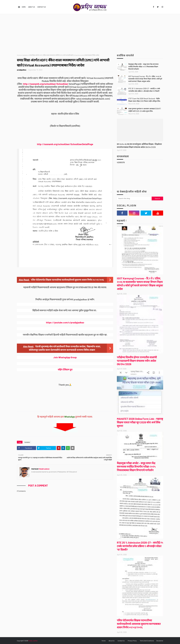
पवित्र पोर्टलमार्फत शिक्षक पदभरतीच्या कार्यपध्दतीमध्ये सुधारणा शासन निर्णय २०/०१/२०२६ (67, 280)
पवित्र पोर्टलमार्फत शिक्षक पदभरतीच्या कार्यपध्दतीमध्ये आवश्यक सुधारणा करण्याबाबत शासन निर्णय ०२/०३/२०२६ (139, 624)
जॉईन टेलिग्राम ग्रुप (65, 370)
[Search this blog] (134, 198)
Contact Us (42, 7)
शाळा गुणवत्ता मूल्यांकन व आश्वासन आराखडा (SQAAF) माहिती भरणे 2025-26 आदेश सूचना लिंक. (144, 110)
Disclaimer (160, 641)
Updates (25, 55)
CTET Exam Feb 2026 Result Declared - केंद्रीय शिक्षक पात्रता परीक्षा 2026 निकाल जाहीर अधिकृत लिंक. (144, 100)
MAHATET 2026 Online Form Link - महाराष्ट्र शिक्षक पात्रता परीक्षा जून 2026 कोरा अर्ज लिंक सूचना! (140, 422)
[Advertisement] (90, 33)
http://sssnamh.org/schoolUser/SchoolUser (46, 84)
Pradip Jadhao (33, 641)
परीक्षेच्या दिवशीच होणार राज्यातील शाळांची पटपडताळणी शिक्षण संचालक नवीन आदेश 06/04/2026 (137, 361)
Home (24, 7)
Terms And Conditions (147, 641)
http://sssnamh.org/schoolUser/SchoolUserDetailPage (65, 144)
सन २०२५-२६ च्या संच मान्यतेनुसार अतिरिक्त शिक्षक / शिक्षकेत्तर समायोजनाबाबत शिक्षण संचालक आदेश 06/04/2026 (139, 146)
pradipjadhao (22, 70)
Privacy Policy (132, 641)
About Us (31, 7)
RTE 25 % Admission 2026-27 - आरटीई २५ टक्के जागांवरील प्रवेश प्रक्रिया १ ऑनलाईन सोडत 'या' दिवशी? (144, 90)
